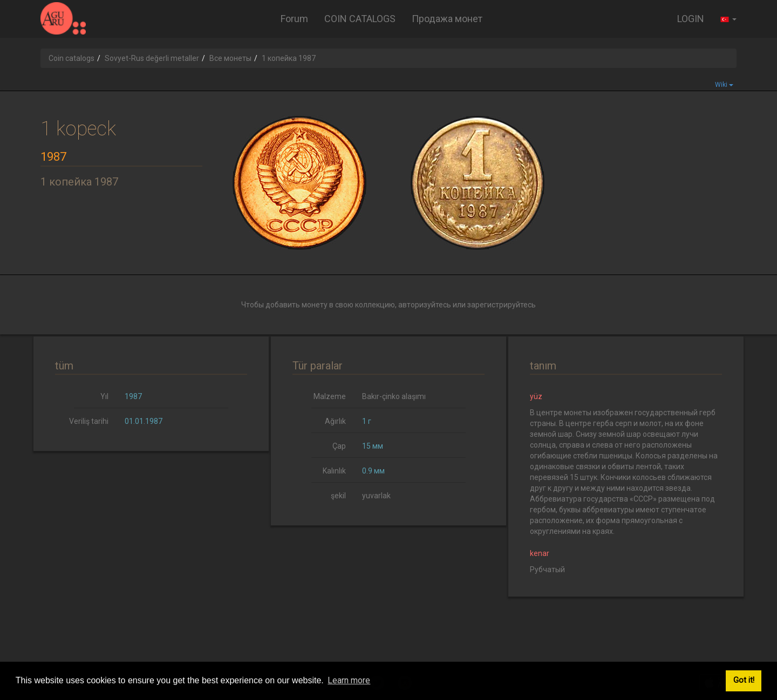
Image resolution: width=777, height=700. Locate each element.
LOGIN (691, 19)
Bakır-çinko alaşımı (394, 396)
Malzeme (330, 396)
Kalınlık (334, 471)
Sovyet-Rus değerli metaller (152, 58)
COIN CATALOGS (360, 19)
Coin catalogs (71, 58)
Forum (294, 19)
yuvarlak (376, 496)
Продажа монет (447, 19)
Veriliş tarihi (89, 421)
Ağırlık (335, 421)
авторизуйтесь (425, 305)
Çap (339, 446)
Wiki (724, 85)
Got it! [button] (744, 680)
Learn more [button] (349, 680)
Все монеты (230, 58)
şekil (338, 496)
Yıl (104, 396)
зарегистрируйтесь (502, 305)
